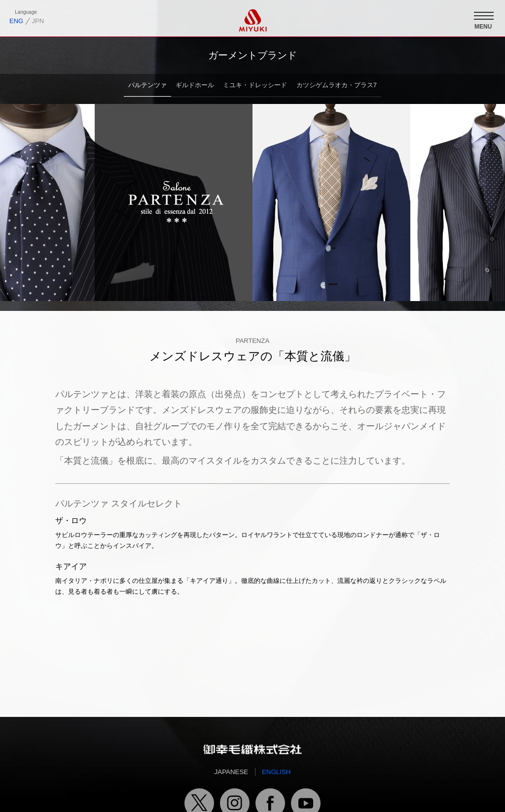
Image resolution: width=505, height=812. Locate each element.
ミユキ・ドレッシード (255, 85)
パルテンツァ (147, 85)
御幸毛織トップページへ (252, 749)
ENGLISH (276, 772)
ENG (16, 21)
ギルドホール (195, 85)
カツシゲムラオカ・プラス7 (337, 85)
